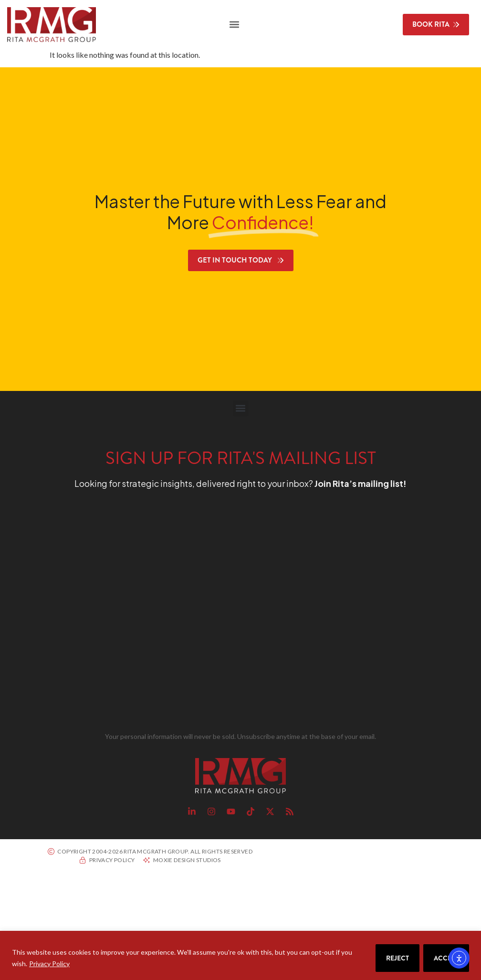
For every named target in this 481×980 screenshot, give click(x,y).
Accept (446, 958)
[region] (240, 955)
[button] (234, 25)
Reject (397, 958)
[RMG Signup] (223, 612)
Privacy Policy (49, 964)
